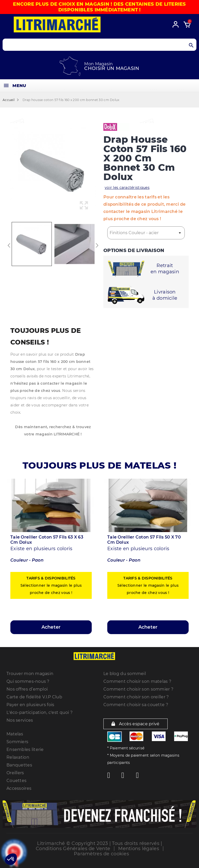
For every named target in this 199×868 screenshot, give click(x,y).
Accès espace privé (136, 724)
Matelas (15, 734)
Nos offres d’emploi (27, 689)
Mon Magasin (98, 64)
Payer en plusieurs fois (30, 705)
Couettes (16, 781)
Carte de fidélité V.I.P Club (34, 697)
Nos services (20, 720)
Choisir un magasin (112, 68)
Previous (9, 245)
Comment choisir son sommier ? (138, 689)
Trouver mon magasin (30, 674)
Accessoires (19, 788)
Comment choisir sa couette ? (136, 705)
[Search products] (99, 45)
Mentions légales (138, 849)
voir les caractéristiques (127, 188)
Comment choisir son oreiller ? (136, 697)
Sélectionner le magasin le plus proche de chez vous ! (51, 585)
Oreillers (15, 773)
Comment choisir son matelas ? (137, 681)
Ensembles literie (25, 749)
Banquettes (19, 765)
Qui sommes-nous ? (28, 681)
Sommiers (17, 742)
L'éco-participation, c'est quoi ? (40, 712)
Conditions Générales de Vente (73, 849)
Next (97, 245)
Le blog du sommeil (125, 674)
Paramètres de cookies (101, 854)
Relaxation (18, 757)
